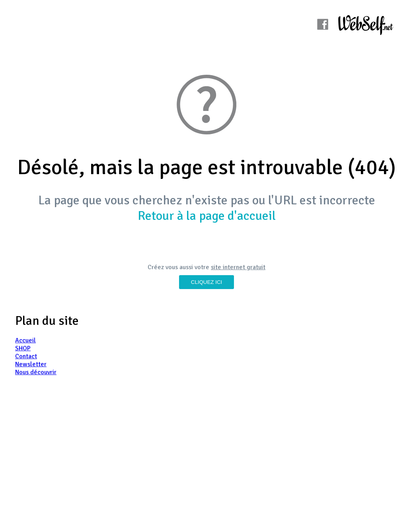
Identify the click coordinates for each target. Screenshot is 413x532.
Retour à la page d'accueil (207, 216)
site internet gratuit (238, 267)
